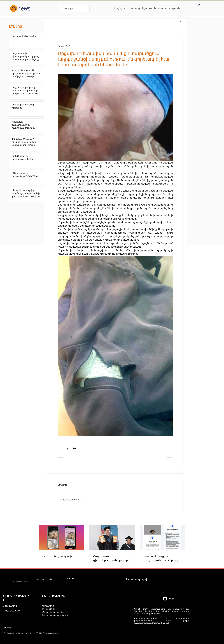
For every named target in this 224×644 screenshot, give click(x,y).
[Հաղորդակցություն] (142, 8)
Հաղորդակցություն (55, 612)
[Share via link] (82, 448)
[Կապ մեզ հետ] (14, 611)
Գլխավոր (48, 606)
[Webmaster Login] (20, 582)
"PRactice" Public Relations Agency (43, 633)
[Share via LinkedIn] (74, 448)
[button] (180, 20)
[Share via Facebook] (59, 448)
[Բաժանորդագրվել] (137, 579)
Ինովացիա (49, 609)
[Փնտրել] (74, 8)
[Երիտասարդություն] (167, 8)
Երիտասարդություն (55, 615)
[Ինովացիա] (119, 8)
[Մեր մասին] (14, 606)
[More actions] (171, 46)
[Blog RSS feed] (199, 5)
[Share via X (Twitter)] (67, 448)
